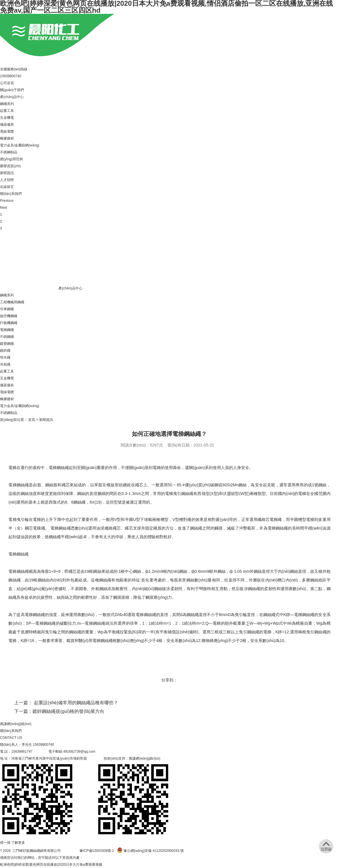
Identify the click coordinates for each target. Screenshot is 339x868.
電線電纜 (7, 131)
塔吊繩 (5, 357)
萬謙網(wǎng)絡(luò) (16, 724)
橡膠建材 (7, 138)
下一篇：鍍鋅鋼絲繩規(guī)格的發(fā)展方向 (59, 711)
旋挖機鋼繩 (9, 316)
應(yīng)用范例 (11, 159)
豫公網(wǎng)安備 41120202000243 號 (150, 851)
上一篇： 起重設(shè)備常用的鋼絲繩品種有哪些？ (66, 703)
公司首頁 (7, 83)
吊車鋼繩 (7, 309)
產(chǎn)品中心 (12, 97)
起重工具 (7, 111)
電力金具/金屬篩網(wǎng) (20, 145)
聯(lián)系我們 (11, 194)
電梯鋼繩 (7, 330)
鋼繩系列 (7, 104)
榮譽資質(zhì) (10, 166)
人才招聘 (7, 180)
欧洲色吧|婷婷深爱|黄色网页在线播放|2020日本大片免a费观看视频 (51, 865)
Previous (7, 201)
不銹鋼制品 (9, 152)
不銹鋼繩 (7, 337)
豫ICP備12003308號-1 (97, 851)
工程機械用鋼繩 (12, 302)
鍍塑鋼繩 (7, 344)
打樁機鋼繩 (9, 323)
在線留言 (7, 187)
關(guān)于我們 (12, 90)
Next (4, 208)
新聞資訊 (7, 173)
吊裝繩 (5, 364)
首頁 (32, 420)
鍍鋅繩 (5, 351)
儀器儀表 (7, 125)
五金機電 (7, 118)
